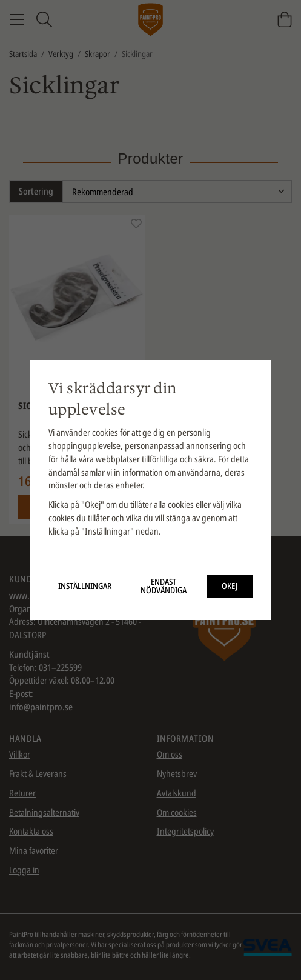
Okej (230, 586)
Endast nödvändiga (164, 586)
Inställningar (85, 586)
